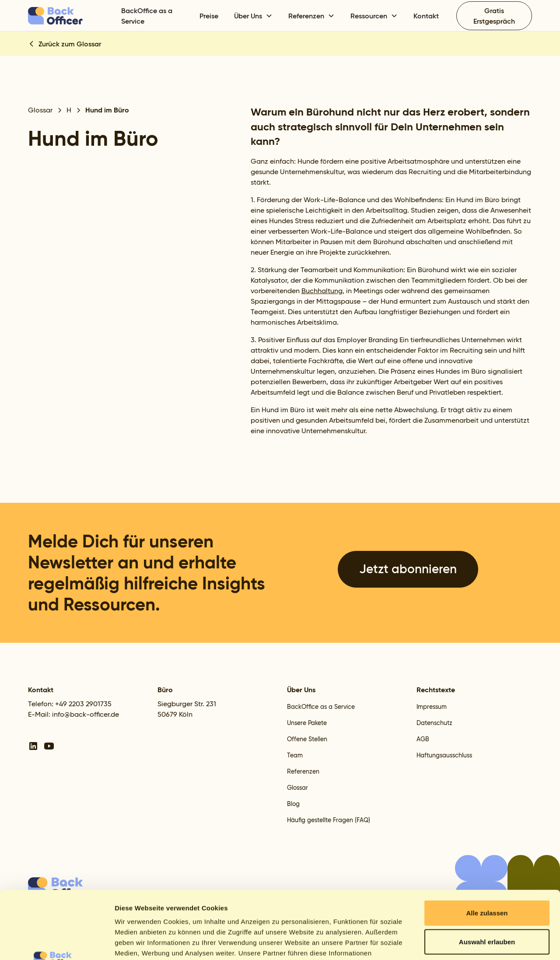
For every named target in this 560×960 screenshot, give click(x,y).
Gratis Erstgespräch (494, 16)
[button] (253, 16)
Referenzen (303, 771)
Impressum (432, 707)
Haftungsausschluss (444, 755)
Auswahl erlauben (487, 874)
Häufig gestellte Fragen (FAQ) (329, 820)
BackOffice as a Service (147, 16)
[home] (69, 16)
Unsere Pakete (307, 723)
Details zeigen (465, 943)
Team (295, 755)
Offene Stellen (307, 739)
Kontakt (426, 16)
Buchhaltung (322, 291)
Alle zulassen (487, 845)
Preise (209, 16)
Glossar (297, 788)
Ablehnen (487, 902)
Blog (293, 804)
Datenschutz (434, 723)
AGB (423, 739)
